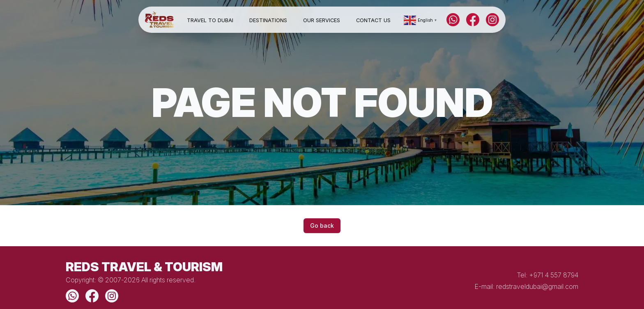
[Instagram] (492, 20)
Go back (322, 225)
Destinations (268, 20)
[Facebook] (473, 20)
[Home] (159, 20)
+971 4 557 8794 (554, 275)
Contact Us (373, 20)
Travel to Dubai (210, 20)
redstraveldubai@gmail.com (537, 286)
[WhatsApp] (453, 20)
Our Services (322, 20)
